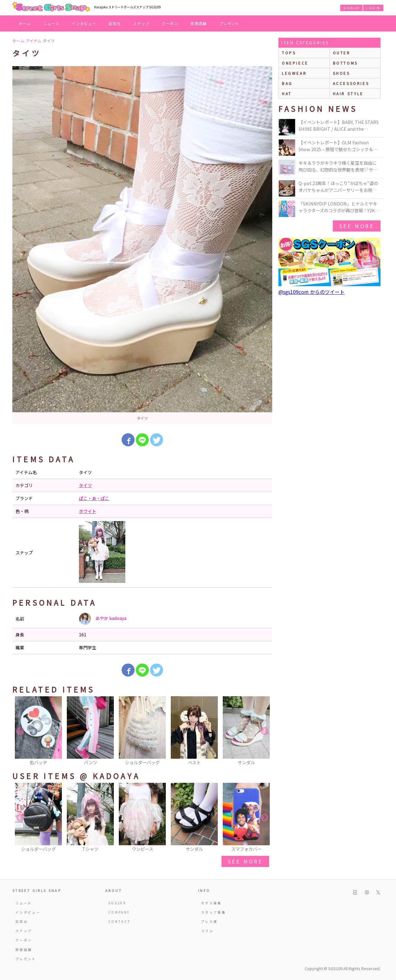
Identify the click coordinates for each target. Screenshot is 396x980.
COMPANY (119, 912)
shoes (342, 73)
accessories (351, 83)
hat (287, 93)
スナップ (141, 23)
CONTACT (120, 921)
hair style (348, 93)
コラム (207, 931)
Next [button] (265, 731)
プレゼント (230, 23)
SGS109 (117, 903)
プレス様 (209, 921)
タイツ (85, 485)
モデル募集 (211, 903)
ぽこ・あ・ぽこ (94, 498)
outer (342, 53)
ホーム (25, 23)
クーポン (170, 23)
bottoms (345, 63)
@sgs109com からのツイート (312, 292)
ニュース (51, 23)
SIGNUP (351, 8)
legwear (294, 73)
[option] (142, 245)
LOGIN (373, 8)
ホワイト (88, 511)
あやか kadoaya (103, 619)
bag (287, 83)
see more (245, 861)
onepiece (295, 63)
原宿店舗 (199, 23)
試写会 (115, 23)
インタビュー (84, 23)
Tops (289, 53)
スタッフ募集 (213, 912)
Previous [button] (20, 731)
